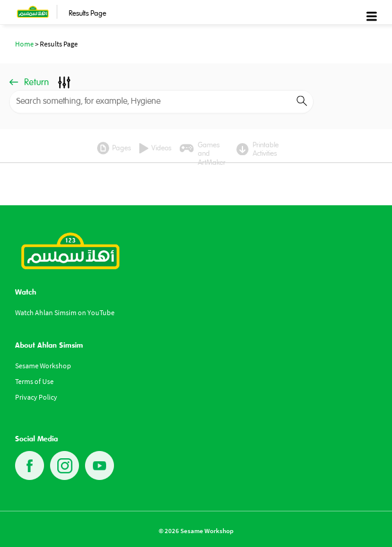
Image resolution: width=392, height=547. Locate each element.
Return (29, 82)
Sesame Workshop (43, 366)
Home (24, 44)
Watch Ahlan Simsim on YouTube (65, 312)
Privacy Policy (36, 397)
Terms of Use (34, 381)
